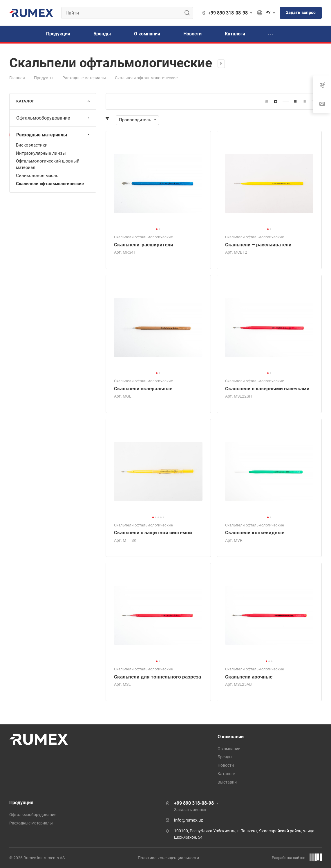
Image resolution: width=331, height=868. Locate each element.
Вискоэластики (32, 145)
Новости (226, 765)
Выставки (227, 782)
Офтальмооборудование (54, 118)
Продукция (21, 803)
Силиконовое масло (37, 176)
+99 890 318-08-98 (228, 13)
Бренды (225, 757)
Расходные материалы (54, 135)
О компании (231, 737)
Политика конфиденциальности (168, 858)
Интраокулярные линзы (41, 153)
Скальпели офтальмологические (50, 184)
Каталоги (227, 774)
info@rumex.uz (188, 820)
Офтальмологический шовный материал (48, 164)
